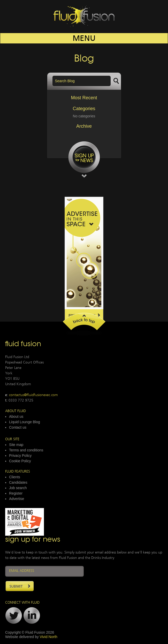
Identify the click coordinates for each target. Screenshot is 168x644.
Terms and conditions (26, 450)
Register (16, 493)
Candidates (18, 482)
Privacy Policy (20, 456)
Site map (16, 445)
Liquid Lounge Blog (25, 422)
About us (16, 416)
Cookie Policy (20, 461)
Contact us (18, 427)
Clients (15, 477)
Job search (18, 488)
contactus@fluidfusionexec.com (33, 395)
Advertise (17, 499)
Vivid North (49, 637)
